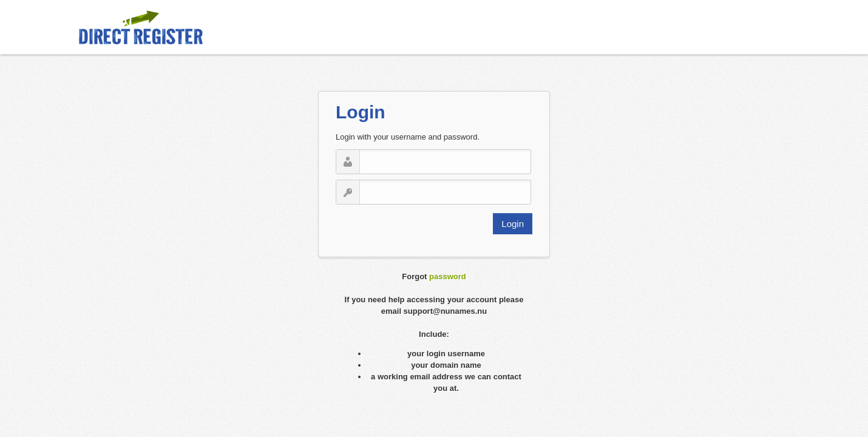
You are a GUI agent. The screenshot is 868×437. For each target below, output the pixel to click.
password (448, 276)
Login (513, 224)
